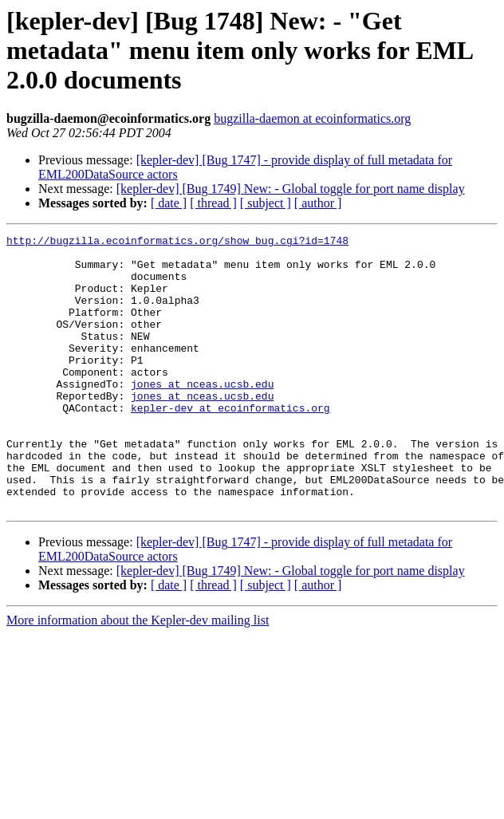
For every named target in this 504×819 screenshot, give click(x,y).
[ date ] (169, 203)
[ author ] (318, 203)
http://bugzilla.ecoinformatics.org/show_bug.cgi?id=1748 (177, 242)
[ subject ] (266, 203)
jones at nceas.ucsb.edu (202, 415)
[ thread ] (213, 203)
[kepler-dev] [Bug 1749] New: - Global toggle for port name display (291, 189)
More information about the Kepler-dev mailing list (138, 675)
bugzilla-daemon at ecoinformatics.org (312, 118)
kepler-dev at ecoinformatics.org (230, 443)
